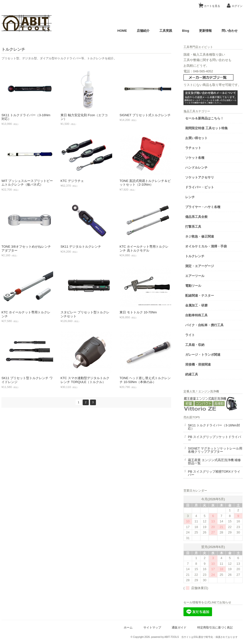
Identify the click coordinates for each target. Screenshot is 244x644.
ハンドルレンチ (196, 168)
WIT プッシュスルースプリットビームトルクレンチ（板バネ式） (27, 183)
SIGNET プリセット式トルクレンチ (145, 115)
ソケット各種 (195, 158)
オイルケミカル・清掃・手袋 (206, 246)
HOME (122, 31)
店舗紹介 (143, 31)
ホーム (128, 627)
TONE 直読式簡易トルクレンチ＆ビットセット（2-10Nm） (145, 183)
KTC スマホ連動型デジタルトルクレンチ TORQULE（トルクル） (85, 380)
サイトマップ (152, 627)
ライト (190, 335)
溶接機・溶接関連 (198, 364)
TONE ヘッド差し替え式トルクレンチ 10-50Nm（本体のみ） (145, 380)
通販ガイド (179, 627)
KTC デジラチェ (72, 181)
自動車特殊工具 (196, 315)
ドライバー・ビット (200, 187)
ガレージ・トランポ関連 (203, 355)
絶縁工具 (192, 374)
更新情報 (205, 31)
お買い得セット (196, 138)
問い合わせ (230, 31)
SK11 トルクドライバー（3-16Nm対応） (214, 427)
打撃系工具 (193, 227)
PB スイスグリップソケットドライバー (214, 438)
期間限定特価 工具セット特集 (206, 128)
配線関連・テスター (200, 296)
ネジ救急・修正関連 (200, 236)
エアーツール (195, 276)
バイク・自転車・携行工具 (204, 325)
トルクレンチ (195, 256)
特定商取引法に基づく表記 (215, 627)
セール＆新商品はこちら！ (204, 118)
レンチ (190, 197)
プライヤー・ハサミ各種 (203, 207)
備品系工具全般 (196, 217)
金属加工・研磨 (196, 305)
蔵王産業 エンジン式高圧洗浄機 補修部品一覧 (214, 462)
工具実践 (166, 31)
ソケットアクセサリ (200, 177)
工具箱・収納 (195, 345)
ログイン (237, 6)
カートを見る (210, 4)
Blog (186, 31)
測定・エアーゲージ (200, 266)
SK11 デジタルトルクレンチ (81, 247)
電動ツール (193, 286)
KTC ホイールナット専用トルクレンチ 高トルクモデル (144, 249)
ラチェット (193, 148)
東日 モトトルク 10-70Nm (138, 312)
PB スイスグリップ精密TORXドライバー (214, 473)
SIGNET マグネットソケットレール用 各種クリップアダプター (215, 450)
